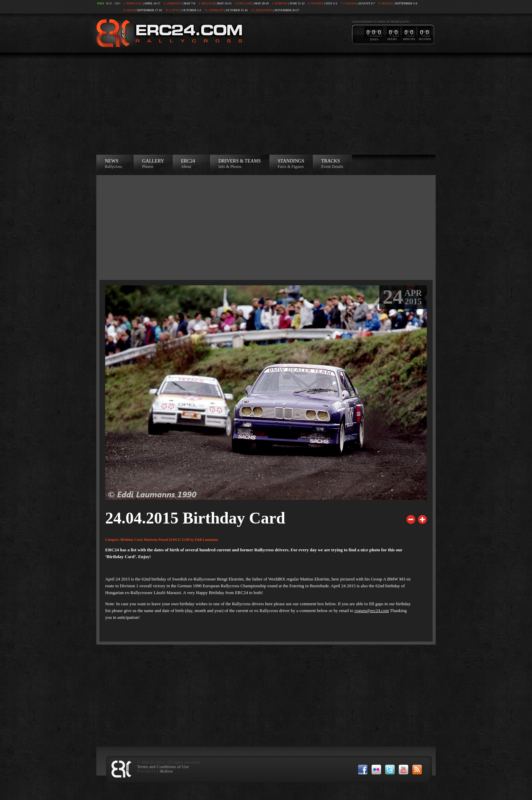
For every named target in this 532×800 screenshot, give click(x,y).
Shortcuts (150, 540)
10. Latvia (173, 10)
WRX (101, 3)
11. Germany (214, 10)
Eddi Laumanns (206, 540)
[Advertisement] (266, 104)
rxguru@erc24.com (372, 611)
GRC (118, 3)
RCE (109, 3)
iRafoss (166, 771)
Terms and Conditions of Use (163, 767)
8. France (386, 3)
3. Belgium (207, 3)
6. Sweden (316, 3)
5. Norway (280, 3)
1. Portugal (133, 3)
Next (422, 519)
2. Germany (173, 3)
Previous (411, 519)
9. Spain (129, 10)
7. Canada (348, 3)
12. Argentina (262, 10)
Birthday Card (131, 540)
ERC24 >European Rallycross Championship (168, 33)
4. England (244, 3)
